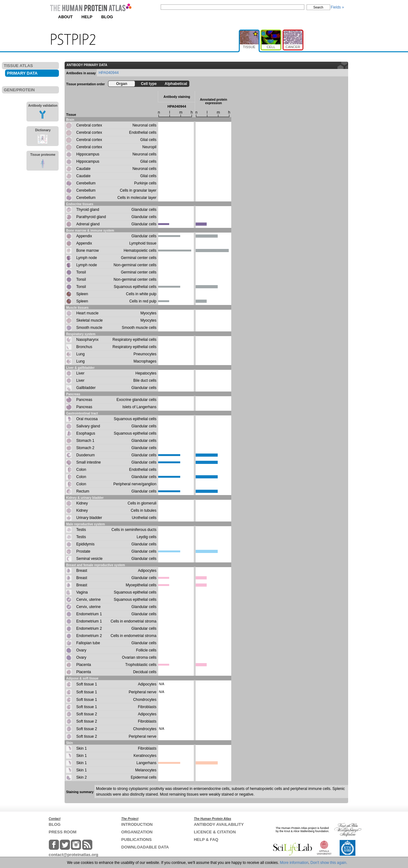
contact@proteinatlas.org (74, 855)
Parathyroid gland (91, 217)
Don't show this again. (329, 863)
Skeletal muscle (89, 320)
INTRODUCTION (137, 824)
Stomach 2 (85, 448)
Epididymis (85, 544)
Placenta (84, 665)
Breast (82, 571)
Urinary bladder (89, 518)
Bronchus (84, 347)
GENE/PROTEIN (19, 90)
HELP (87, 17)
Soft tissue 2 (87, 714)
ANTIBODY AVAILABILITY (219, 824)
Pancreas (84, 400)
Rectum (83, 491)
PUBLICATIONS (137, 840)
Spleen (82, 294)
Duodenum (86, 455)
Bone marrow (87, 251)
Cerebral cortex (89, 125)
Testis (81, 530)
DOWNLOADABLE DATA (145, 847)
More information (294, 863)
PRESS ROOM (63, 832)
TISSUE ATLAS (18, 66)
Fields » (337, 7)
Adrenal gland (88, 224)
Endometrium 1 (89, 614)
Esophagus (86, 433)
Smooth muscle (89, 328)
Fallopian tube (88, 643)
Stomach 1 (85, 441)
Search (319, 7)
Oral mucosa (87, 419)
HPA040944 (109, 73)
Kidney (82, 503)
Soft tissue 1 (87, 684)
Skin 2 (81, 777)
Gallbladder (86, 388)
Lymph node (87, 258)
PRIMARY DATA (22, 73)
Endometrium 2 (89, 628)
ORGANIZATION (137, 832)
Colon (81, 470)
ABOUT (66, 17)
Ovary (81, 650)
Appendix (84, 236)
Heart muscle (87, 313)
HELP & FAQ (206, 840)
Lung (80, 354)
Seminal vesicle (89, 559)
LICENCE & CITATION (215, 832)
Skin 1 (81, 748)
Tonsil (81, 272)
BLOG (107, 17)
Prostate (83, 551)
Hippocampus (88, 154)
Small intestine (89, 462)
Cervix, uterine (88, 600)
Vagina (82, 592)
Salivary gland (88, 426)
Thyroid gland (88, 210)
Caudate (83, 169)
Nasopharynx (87, 340)
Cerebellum (86, 183)
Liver (80, 373)
